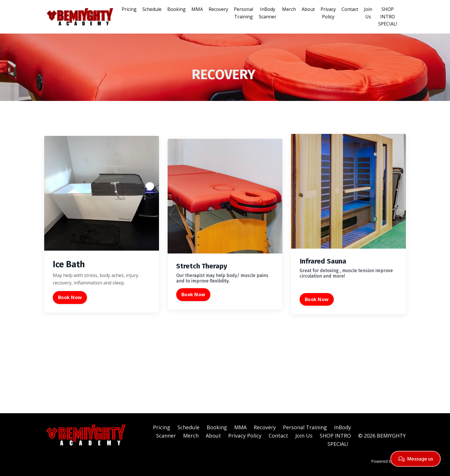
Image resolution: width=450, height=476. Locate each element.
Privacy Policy (328, 13)
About (308, 9)
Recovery (218, 9)
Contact (350, 9)
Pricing (129, 9)
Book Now (70, 297)
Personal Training (244, 13)
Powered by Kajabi (388, 461)
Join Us (368, 13)
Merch (289, 9)
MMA (197, 9)
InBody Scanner (268, 13)
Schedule (152, 9)
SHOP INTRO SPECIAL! (388, 16)
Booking (176, 9)
